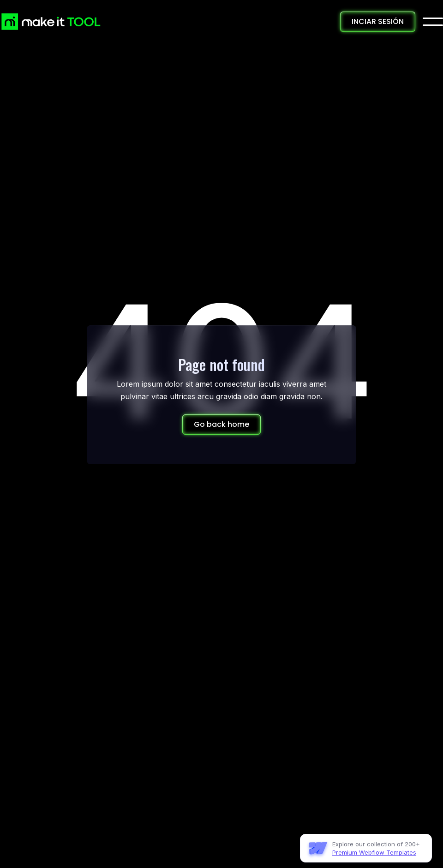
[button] (433, 22)
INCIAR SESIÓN (378, 21)
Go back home (221, 424)
